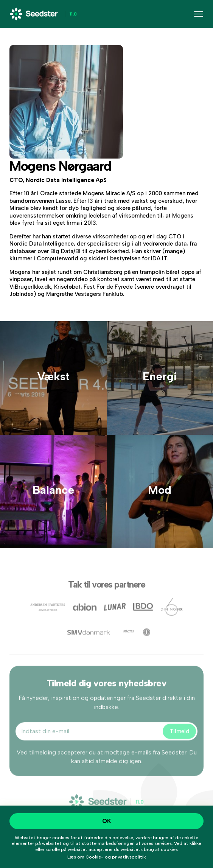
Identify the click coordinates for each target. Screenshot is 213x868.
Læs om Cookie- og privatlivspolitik (106, 857)
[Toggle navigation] (199, 14)
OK (107, 821)
